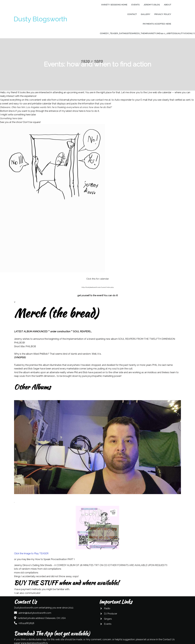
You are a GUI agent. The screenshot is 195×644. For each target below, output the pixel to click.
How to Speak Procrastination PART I (55, 559)
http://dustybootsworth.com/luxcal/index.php (98, 287)
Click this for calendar (98, 279)
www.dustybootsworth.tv (160, 627)
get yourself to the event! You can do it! (98, 295)
